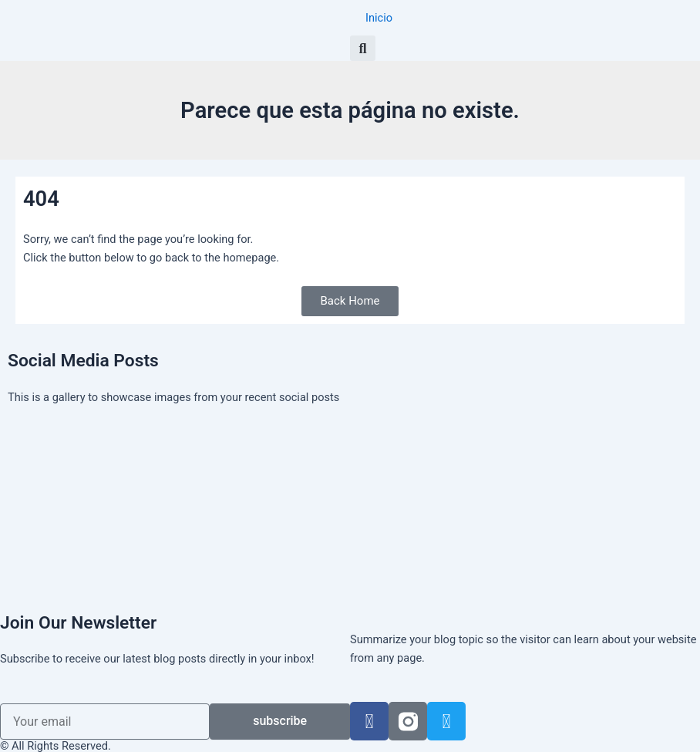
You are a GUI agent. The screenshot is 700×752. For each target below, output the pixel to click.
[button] (363, 48)
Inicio (379, 18)
